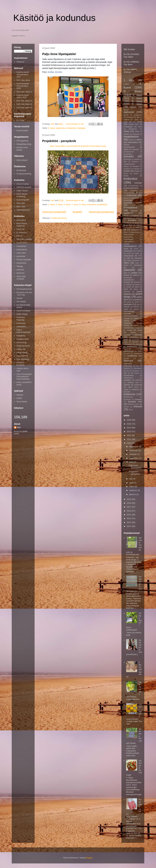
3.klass (126, 84)
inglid (126, 149)
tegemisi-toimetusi (20, 364)
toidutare (20, 270)
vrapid (126, 390)
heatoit (19, 298)
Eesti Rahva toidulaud (22, 225)
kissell (136, 174)
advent (133, 107)
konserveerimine (131, 188)
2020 (129, 443)
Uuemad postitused (54, 212)
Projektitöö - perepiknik (59, 141)
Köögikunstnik (23, 339)
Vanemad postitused (101, 212)
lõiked (137, 228)
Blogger (89, 858)
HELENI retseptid (24, 239)
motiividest (128, 251)
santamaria (21, 263)
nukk (128, 258)
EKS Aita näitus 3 (24, 108)
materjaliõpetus (129, 242)
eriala (140, 127)
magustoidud (135, 232)
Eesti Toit (20, 229)
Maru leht (21, 203)
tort (128, 371)
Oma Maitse (22, 402)
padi (125, 273)
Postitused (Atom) (59, 218)
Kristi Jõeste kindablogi (22, 195)
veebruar (133, 490)
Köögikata (21, 336)
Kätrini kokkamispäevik (23, 331)
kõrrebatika (135, 198)
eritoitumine (133, 129)
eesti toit (128, 122)
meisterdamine (130, 246)
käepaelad (128, 203)
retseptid (127, 318)
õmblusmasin (128, 397)
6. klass (67, 204)
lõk (125, 230)
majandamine (128, 237)
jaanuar (133, 494)
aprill (132, 483)
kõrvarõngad (128, 200)
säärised (139, 344)
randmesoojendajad (131, 316)
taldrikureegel (128, 351)
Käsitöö (20, 395)
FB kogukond (22, 141)
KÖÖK (19, 398)
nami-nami (21, 253)
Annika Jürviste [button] (55, 72)
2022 (129, 435)
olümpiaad (138, 265)
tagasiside (127, 349)
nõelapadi (138, 258)
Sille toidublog (23, 359)
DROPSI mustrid (24, 187)
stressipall (136, 340)
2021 (129, 439)
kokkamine (21, 327)
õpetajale (81, 128)
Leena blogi (22, 342)
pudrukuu (128, 304)
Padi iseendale (140, 688)
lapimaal (134, 211)
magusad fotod (23, 346)
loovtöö (129, 227)
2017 (129, 507)
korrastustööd (129, 193)
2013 (129, 522)
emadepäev (128, 127)
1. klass (129, 80)
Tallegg (20, 266)
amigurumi (138, 115)
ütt (129, 410)
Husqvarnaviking (24, 174)
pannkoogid (128, 278)
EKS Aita (20, 120)
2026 (129, 420)
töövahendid (129, 375)
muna (129, 253)
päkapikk (127, 307)
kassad (126, 166)
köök (134, 205)
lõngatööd (135, 230)
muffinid (139, 251)
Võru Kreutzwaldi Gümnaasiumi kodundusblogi (24, 376)
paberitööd (129, 270)
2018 (129, 503)
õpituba (131, 404)
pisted (129, 287)
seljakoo (133, 332)
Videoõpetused (23, 210)
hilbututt (126, 145)
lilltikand (139, 225)
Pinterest (20, 62)
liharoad (139, 218)
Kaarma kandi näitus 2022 (23, 96)
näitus (126, 263)
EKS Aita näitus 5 (24, 101)
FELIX (19, 236)
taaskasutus (132, 346)
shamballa (127, 335)
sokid (126, 339)
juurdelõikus (128, 154)
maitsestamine (129, 235)
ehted (139, 122)
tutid (125, 373)
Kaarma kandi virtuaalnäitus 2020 (23, 86)
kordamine (134, 191)
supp (126, 342)
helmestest (133, 142)
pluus (136, 289)
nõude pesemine (133, 260)
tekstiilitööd (132, 356)
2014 (129, 518)
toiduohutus (128, 364)
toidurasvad (128, 366)
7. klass (75, 204)
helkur (139, 140)
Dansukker (21, 220)
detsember (134, 447)
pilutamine (138, 285)
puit (138, 304)
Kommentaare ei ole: (75, 124)
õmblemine (71, 128)
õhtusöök (127, 392)
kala (125, 162)
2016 (129, 511)
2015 (129, 515)
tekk (128, 354)
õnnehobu (127, 399)
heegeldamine (131, 137)
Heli (19, 427)
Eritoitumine (22, 233)
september (134, 458)
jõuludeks (129, 156)
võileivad (135, 389)
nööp (137, 263)
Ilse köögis (21, 302)
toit (138, 366)
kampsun (135, 162)
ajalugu (126, 110)
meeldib (126, 244)
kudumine (132, 195)
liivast (137, 223)
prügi (129, 302)
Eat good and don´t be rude (24, 294)
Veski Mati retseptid (21, 278)
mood (126, 249)
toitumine (20, 273)
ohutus (126, 265)
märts (132, 487)
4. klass (51, 204)
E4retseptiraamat (24, 289)
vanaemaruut (128, 378)
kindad (127, 171)
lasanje (126, 216)
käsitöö (139, 203)
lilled (130, 225)
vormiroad (138, 385)
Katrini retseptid (23, 311)
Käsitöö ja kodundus (54, 18)
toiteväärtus (138, 368)
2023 (129, 431)
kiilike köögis (22, 314)
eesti (136, 120)
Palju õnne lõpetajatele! (59, 54)
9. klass (51, 128)
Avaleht (77, 212)
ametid (126, 115)
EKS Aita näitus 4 (24, 104)
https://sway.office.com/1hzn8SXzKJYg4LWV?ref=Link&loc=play (78, 146)
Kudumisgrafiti (23, 200)
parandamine (129, 280)
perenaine (21, 256)
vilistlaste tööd (133, 383)
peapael (127, 282)
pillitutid (129, 285)
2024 (129, 428)
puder (137, 302)
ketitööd (136, 169)
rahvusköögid (129, 311)
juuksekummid (129, 152)
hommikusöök (129, 147)
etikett (137, 131)
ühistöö (126, 407)
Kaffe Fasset (22, 191)
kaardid (137, 159)
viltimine (127, 385)
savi (138, 328)
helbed (131, 140)
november (134, 450)
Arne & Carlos (23, 184)
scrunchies (128, 330)
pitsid (126, 289)
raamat (136, 309)
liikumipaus (128, 223)
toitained (127, 368)
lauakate (136, 215)
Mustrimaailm (22, 131)
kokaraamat (22, 249)
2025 (129, 424)
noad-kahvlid (22, 356)
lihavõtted (132, 220)
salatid (136, 325)
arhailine (130, 117)
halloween (136, 134)
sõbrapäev (128, 344)
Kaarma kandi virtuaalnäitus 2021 (23, 74)
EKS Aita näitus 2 (24, 92)
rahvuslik (127, 314)
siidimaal (138, 335)
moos (136, 249)
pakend (136, 275)
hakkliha (127, 134)
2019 (129, 499)
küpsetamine (130, 208)
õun (138, 404)
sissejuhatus (134, 337)
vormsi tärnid (133, 387)
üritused (138, 406)
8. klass (83, 204)
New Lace (21, 206)
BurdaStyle (21, 170)
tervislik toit (130, 358)
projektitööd (102, 204)
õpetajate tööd (135, 402)
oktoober (133, 454)
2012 (129, 526)
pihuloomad (138, 282)
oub (133, 268)
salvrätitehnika (129, 328)
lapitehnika (61, 128)
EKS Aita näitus (23, 80)
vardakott (127, 380)
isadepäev (136, 149)
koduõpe (138, 183)
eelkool (127, 120)
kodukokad (21, 246)
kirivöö (126, 174)
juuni (132, 462)
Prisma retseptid (24, 260)
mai (131, 479)
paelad (126, 275)
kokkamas (21, 323)
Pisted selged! (140, 581)
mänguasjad (129, 256)
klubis (126, 176)
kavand (136, 166)
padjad (134, 273)
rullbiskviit (127, 323)
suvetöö (135, 342)
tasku (140, 351)
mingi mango (22, 352)
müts (140, 256)
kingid (137, 171)
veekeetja (139, 380)
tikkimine (128, 361)
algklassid (129, 112)
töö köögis (135, 373)
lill (124, 225)
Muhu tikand (22, 160)
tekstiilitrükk (138, 354)
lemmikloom (128, 218)
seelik (140, 330)
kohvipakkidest (134, 186)
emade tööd (133, 124)
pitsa (137, 287)
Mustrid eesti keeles (22, 149)
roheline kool (130, 321)
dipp (138, 117)
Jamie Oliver (22, 243)
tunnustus (136, 371)
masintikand (128, 239)
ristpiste (136, 318)
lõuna (126, 232)
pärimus (136, 307)
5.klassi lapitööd (140, 710)
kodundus (92, 204)
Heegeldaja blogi (24, 144)
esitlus (127, 131)
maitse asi (21, 349)
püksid (126, 309)
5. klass (59, 204)
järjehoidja (127, 159)
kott (141, 193)
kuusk (126, 198)
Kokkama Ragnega (21, 319)
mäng (137, 253)
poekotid (127, 292)
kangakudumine (129, 164)
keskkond (127, 169)
